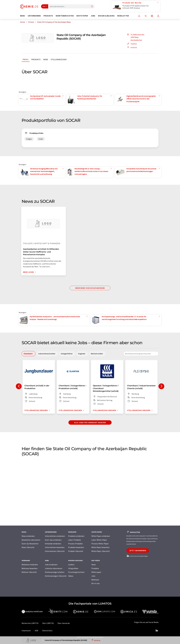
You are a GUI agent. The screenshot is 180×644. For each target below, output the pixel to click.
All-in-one (96, 583)
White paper (96, 572)
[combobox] (141, 354)
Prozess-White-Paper (100, 544)
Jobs (93, 576)
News (46, 59)
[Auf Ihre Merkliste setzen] (139, 16)
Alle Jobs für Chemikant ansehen (90, 422)
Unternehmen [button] (34, 16)
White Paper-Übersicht (101, 551)
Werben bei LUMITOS (30, 623)
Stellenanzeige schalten (55, 572)
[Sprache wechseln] (152, 16)
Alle (44, 6)
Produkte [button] (48, 16)
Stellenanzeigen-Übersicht (56, 576)
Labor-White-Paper (99, 540)
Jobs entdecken (51, 565)
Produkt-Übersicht (76, 551)
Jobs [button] (93, 16)
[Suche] (92, 7)
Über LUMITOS (48, 623)
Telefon (132, 44)
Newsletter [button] (123, 16)
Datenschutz (47, 631)
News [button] (23, 16)
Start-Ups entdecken (53, 540)
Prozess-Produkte (75, 544)
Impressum (26, 631)
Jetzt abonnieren (138, 550)
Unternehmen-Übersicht (55, 551)
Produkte (36, 59)
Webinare (95, 580)
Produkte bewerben (76, 547)
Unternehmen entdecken (55, 536)
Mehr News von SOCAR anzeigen (90, 288)
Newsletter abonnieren (31, 540)
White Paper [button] (82, 16)
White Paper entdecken (101, 536)
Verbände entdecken (53, 544)
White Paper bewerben (100, 547)
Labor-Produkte (75, 540)
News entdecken (28, 536)
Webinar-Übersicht (29, 572)
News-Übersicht (28, 547)
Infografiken (73, 568)
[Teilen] (146, 16)
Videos (71, 576)
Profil (26, 59)
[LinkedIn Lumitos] (157, 631)
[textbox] (141, 354)
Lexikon (71, 565)
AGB (36, 631)
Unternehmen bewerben (55, 547)
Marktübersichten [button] (65, 16)
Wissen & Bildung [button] (106, 16)
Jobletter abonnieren (54, 568)
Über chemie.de (64, 623)
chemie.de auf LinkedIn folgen (137, 556)
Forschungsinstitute (76, 572)
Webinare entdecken (30, 565)
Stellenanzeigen (59, 59)
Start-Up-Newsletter (30, 544)
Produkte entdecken (76, 536)
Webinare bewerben (30, 568)
